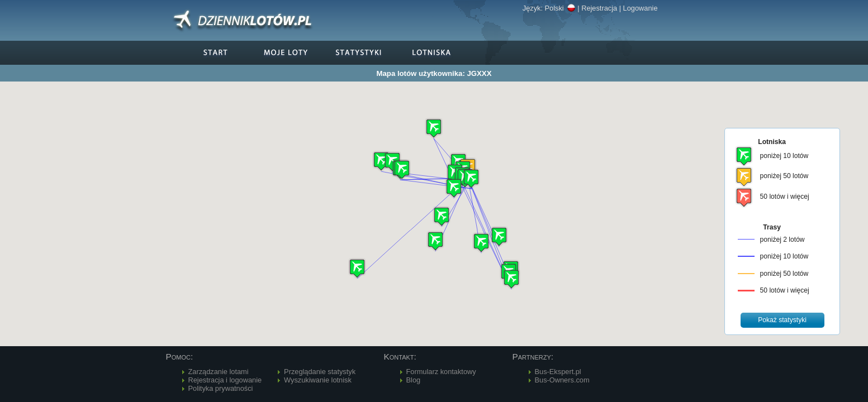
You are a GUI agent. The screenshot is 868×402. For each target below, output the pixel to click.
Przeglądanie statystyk (320, 372)
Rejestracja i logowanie (225, 380)
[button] (471, 178)
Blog (414, 380)
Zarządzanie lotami (219, 372)
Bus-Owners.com (562, 380)
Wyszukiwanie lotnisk (318, 380)
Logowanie (641, 8)
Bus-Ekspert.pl (558, 372)
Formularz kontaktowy (441, 372)
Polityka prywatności (221, 388)
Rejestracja (599, 8)
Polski (560, 8)
